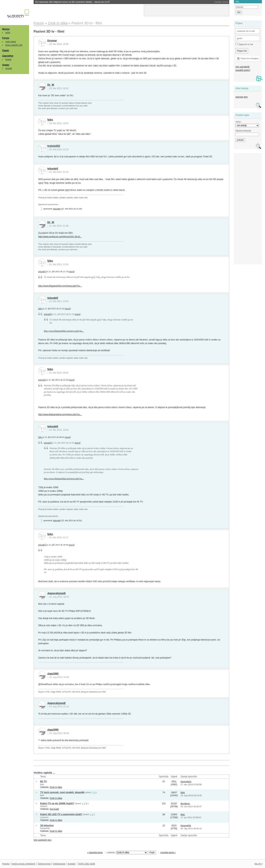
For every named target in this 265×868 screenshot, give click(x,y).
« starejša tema (95, 853)
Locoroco (44, 817)
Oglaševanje (59, 864)
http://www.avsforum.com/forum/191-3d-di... (60, 237)
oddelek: (127, 853)
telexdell (53, 169)
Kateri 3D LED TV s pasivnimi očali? (61, 814)
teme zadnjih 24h (14, 45)
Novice (6, 29)
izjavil (72, 272)
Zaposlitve (8, 56)
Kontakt (72, 864)
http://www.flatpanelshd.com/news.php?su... (60, 286)
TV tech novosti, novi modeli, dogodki (62, 792)
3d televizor (47, 825)
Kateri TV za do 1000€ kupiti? (57, 803)
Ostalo (6, 65)
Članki (6, 51)
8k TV (43, 781)
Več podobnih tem (43, 840)
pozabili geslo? (243, 70)
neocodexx (186, 782)
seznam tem (241, 97)
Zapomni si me (244, 44)
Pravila (6, 864)
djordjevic (185, 804)
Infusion (44, 806)
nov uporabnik (242, 67)
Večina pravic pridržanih (23, 864)
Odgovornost (44, 864)
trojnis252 (54, 146)
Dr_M (51, 85)
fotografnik (45, 828)
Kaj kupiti (54, 809)
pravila (9, 68)
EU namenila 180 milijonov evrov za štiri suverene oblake (73, 2)
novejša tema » (168, 853)
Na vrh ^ (259, 864)
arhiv (8, 33)
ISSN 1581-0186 (87, 864)
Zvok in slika (56, 787)
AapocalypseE (57, 593)
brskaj (8, 59)
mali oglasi (11, 42)
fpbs (50, 120)
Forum (6, 38)
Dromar (52, 41)
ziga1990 (53, 674)
